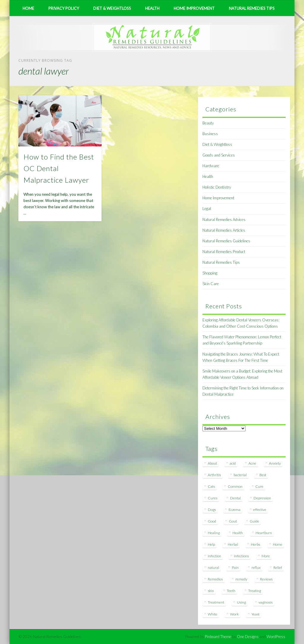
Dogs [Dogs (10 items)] (212, 510)
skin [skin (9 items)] (211, 591)
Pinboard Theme (218, 637)
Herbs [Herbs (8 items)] (255, 544)
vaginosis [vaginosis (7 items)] (266, 602)
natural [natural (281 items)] (213, 568)
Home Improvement (194, 8)
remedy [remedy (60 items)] (241, 579)
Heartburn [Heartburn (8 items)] (264, 533)
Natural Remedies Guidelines (226, 241)
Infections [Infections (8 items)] (241, 556)
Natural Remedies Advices (224, 220)
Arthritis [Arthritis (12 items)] (214, 475)
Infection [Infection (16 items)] (214, 556)
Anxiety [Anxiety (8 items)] (275, 463)
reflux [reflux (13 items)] (256, 568)
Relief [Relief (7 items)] (278, 568)
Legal (207, 209)
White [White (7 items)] (213, 614)
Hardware (211, 166)
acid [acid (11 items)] (233, 463)
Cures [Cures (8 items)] (213, 498)
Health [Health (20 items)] (238, 533)
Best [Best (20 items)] (263, 475)
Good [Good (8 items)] (212, 521)
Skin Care (211, 284)
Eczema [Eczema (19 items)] (235, 510)
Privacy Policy (64, 8)
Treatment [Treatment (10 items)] (216, 602)
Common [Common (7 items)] (235, 486)
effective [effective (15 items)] (260, 510)
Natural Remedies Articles (224, 230)
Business (210, 134)
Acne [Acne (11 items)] (252, 463)
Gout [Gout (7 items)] (233, 521)
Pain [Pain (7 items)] (235, 568)
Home (28, 8)
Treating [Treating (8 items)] (255, 591)
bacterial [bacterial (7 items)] (240, 475)
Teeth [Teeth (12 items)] (231, 591)
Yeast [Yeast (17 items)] (255, 614)
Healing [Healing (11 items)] (214, 533)
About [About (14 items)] (212, 463)
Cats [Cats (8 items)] (211, 486)
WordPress (276, 637)
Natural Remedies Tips (252, 8)
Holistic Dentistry (217, 187)
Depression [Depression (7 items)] (262, 498)
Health (152, 8)
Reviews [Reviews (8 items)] (266, 579)
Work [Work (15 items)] (234, 614)
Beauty (208, 123)
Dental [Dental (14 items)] (235, 498)
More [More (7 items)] (266, 556)
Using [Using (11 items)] (241, 602)
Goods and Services (219, 155)
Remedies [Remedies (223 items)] (215, 579)
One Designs (248, 637)
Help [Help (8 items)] (211, 544)
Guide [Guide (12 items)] (254, 521)
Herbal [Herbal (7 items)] (233, 544)
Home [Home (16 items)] (278, 544)
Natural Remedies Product (224, 252)
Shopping (210, 273)
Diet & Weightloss (112, 8)
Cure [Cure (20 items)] (259, 486)
